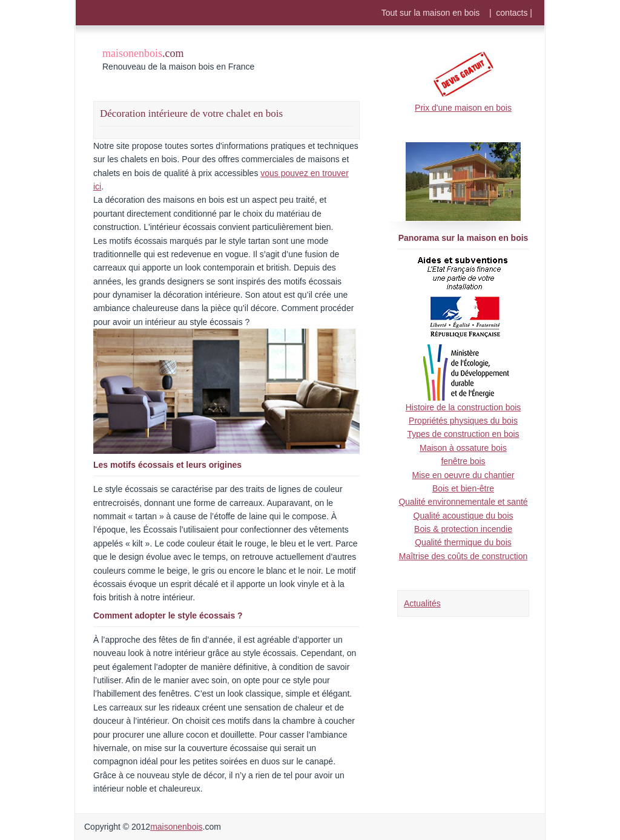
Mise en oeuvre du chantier (463, 475)
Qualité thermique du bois (463, 542)
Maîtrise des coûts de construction (463, 556)
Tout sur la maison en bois (431, 13)
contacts (512, 13)
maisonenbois (176, 827)
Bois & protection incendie (463, 529)
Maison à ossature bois (463, 448)
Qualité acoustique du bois (463, 516)
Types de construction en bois (463, 434)
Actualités (422, 603)
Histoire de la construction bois (463, 407)
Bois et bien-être (463, 488)
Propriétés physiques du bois (463, 421)
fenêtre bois (463, 461)
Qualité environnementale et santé (463, 502)
